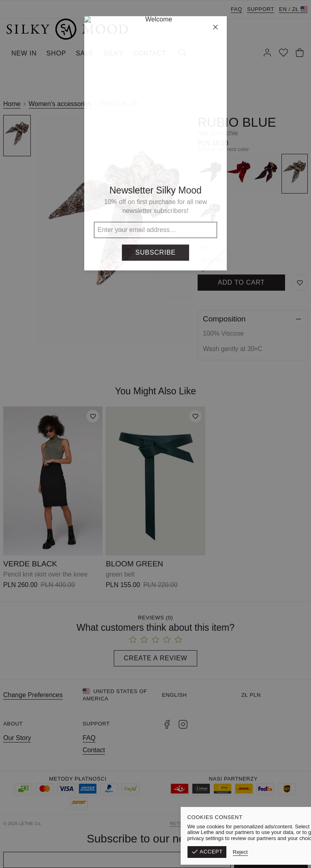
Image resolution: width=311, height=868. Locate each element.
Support (261, 9)
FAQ (236, 9)
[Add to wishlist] (93, 416)
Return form (187, 823)
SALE (85, 53)
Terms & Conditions (237, 823)
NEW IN (24, 53)
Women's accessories (60, 104)
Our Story (17, 738)
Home (12, 104)
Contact (94, 750)
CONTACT (150, 53)
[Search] (182, 53)
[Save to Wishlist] (300, 283)
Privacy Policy (288, 823)
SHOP (56, 53)
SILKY (113, 53)
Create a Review (156, 658)
